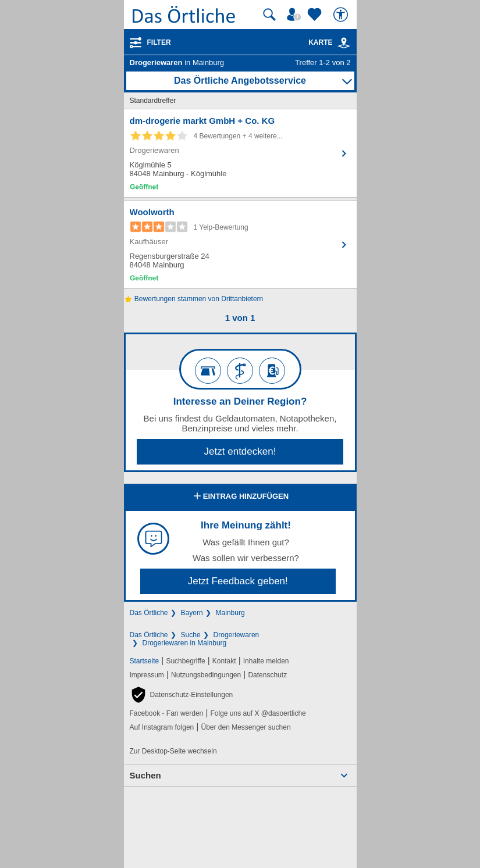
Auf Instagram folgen (162, 727)
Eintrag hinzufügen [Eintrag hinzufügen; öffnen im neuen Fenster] (240, 497)
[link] (344, 43)
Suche (191, 635)
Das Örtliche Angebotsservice (240, 81)
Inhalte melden (266, 661)
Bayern (192, 613)
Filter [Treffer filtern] (159, 42)
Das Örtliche (149, 613)
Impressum (147, 675)
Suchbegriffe (185, 661)
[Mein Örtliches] (296, 15)
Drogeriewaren (237, 635)
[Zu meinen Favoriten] (316, 15)
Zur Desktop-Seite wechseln (173, 751)
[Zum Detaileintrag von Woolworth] (240, 244)
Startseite (145, 661)
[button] (182, 695)
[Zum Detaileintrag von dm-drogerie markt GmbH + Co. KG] (240, 153)
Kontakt (224, 661)
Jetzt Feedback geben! (238, 581)
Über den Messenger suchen (246, 727)
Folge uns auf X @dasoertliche (258, 713)
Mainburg (230, 613)
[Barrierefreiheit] (342, 15)
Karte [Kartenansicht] (329, 42)
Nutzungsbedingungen (206, 675)
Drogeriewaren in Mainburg (185, 643)
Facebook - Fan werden (167, 713)
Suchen (145, 775)
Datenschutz (267, 675)
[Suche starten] (269, 15)
